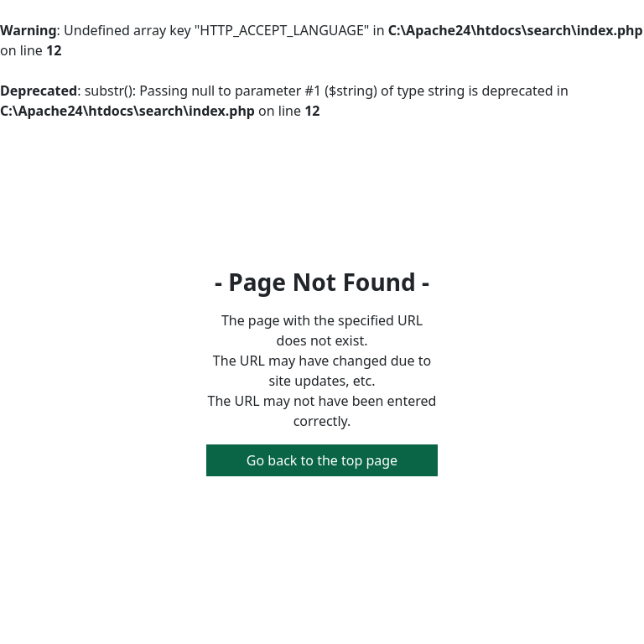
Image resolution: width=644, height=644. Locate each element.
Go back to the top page (322, 460)
